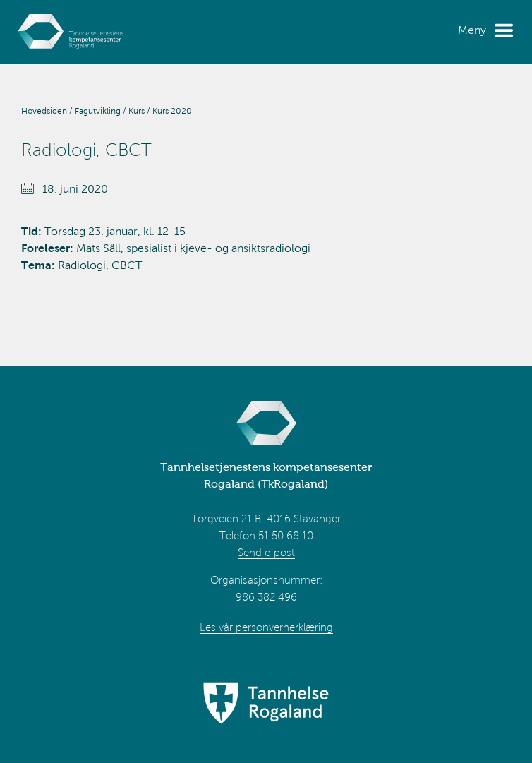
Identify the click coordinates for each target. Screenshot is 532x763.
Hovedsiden (44, 111)
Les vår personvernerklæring (266, 627)
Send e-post (266, 553)
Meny (472, 30)
